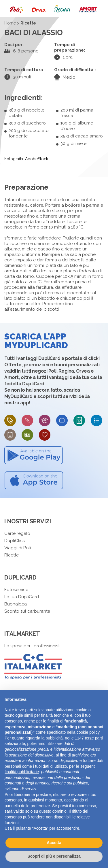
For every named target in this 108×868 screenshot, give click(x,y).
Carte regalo (17, 533)
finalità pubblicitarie (22, 772)
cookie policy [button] (88, 732)
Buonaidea (16, 604)
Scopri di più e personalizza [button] (54, 856)
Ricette (12, 555)
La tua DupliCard (22, 597)
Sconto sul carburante (27, 611)
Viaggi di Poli (18, 548)
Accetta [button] (54, 843)
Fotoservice (16, 590)
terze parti (94, 738)
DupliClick (15, 541)
